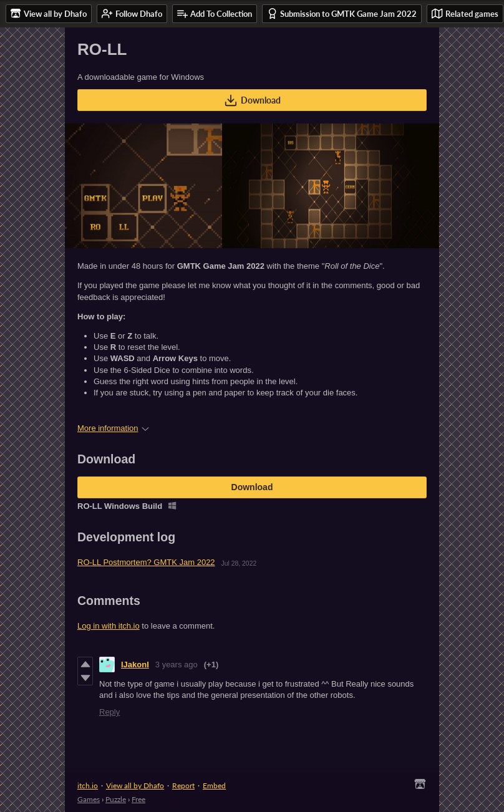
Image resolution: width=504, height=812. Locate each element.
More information (113, 428)
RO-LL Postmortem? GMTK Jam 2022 (146, 562)
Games (89, 799)
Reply (109, 712)
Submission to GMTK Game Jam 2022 (342, 13)
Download (252, 100)
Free (138, 799)
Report (183, 785)
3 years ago (177, 665)
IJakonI (135, 665)
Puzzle (116, 799)
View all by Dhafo (135, 785)
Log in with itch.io (109, 626)
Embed (214, 785)
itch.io (88, 785)
